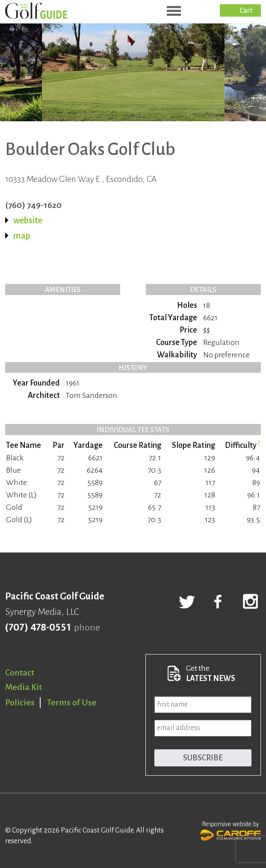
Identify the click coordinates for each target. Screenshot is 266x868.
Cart (246, 11)
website (28, 220)
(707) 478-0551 (38, 628)
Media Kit (24, 687)
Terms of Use (72, 702)
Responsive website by (231, 830)
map (22, 236)
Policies (20, 702)
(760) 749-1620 (33, 205)
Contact (20, 672)
